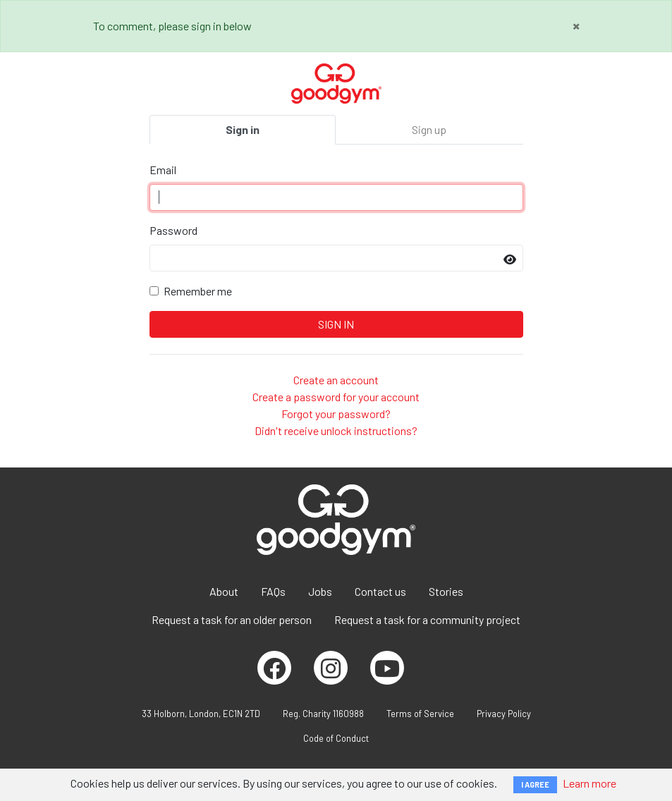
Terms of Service (420, 714)
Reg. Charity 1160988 (323, 714)
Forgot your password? (336, 414)
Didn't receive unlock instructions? (336, 430)
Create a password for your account (336, 397)
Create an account (336, 380)
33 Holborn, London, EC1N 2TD (201, 714)
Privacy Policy (504, 714)
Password (173, 230)
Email (163, 170)
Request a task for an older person (232, 619)
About (224, 591)
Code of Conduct (336, 738)
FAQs (273, 591)
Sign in (243, 129)
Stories (446, 591)
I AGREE (535, 784)
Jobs (320, 591)
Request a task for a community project (427, 619)
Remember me (198, 291)
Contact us (380, 591)
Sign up (429, 129)
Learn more (589, 783)
